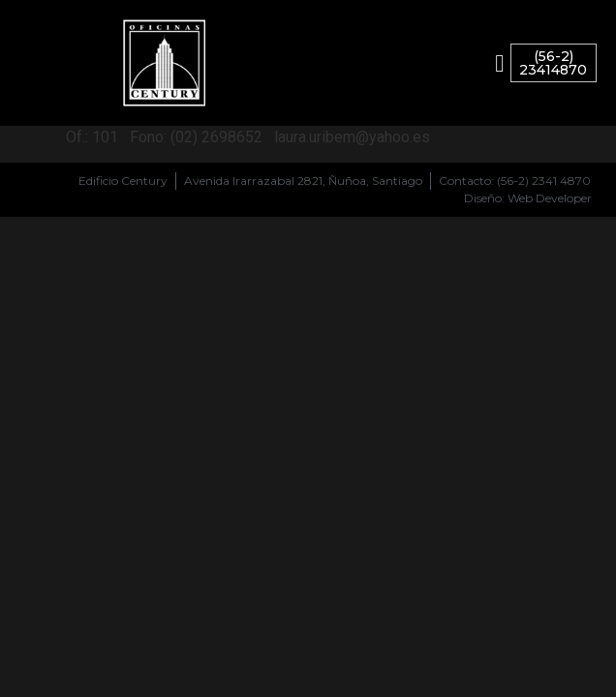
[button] (500, 63)
